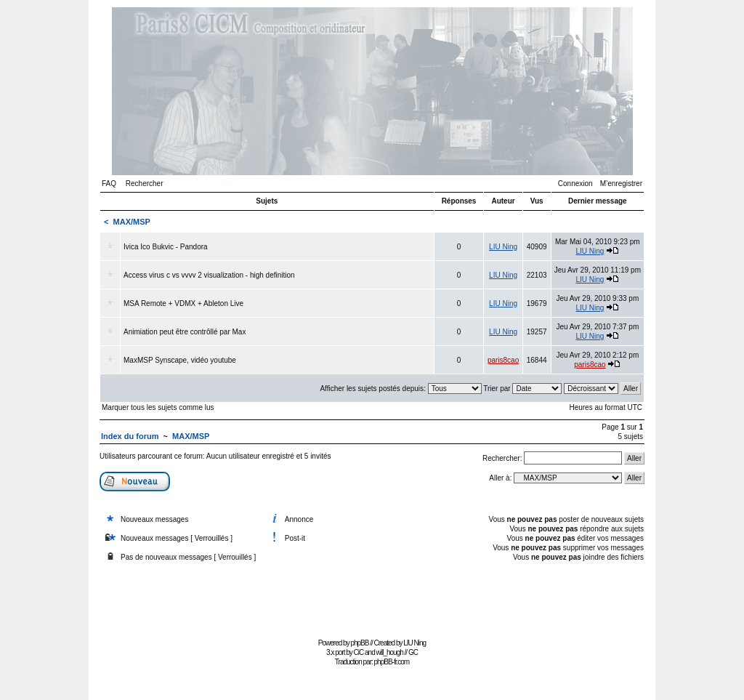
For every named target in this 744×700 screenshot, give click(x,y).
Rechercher (145, 184)
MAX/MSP (132, 222)
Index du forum (130, 436)
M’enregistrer (621, 184)
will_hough (390, 652)
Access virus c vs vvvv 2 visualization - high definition (209, 275)
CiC (359, 652)
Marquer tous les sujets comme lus (158, 407)
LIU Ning (503, 247)
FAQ (109, 184)
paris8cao (503, 360)
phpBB (359, 643)
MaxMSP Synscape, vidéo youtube (180, 360)
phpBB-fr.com (392, 662)
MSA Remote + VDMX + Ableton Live (183, 303)
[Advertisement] (372, 602)
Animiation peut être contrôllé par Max (185, 332)
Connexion (575, 184)
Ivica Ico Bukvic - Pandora (166, 247)
